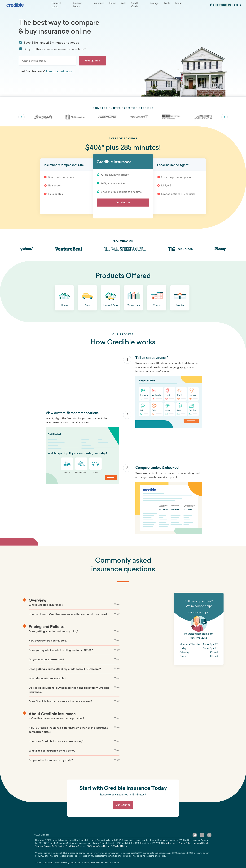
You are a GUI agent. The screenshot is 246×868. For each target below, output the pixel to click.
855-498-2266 (199, 638)
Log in (237, 5)
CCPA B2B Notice (119, 846)
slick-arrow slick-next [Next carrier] (224, 117)
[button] (64, 298)
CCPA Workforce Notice (98, 846)
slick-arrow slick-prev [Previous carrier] (22, 117)
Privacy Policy (185, 843)
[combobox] (48, 61)
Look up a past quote (59, 71)
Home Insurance (170, 843)
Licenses (197, 843)
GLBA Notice (58, 846)
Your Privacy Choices (75, 846)
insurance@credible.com (199, 634)
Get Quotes (93, 60)
